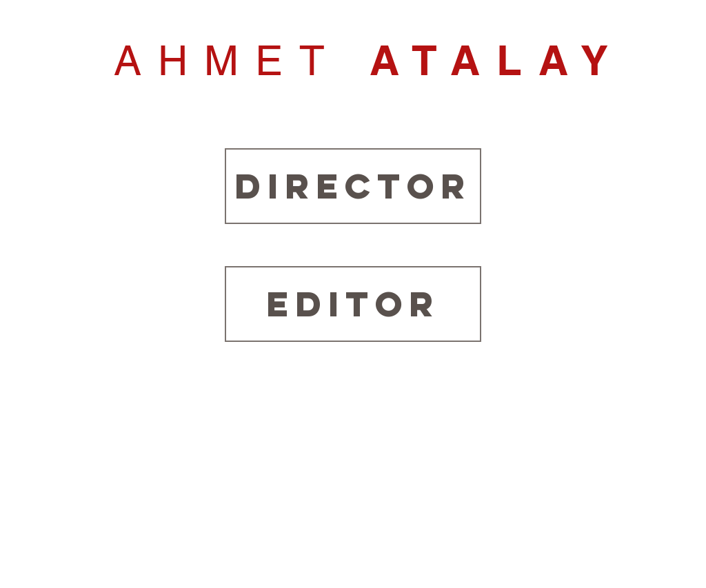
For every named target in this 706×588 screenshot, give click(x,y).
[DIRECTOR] (353, 186)
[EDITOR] (353, 304)
